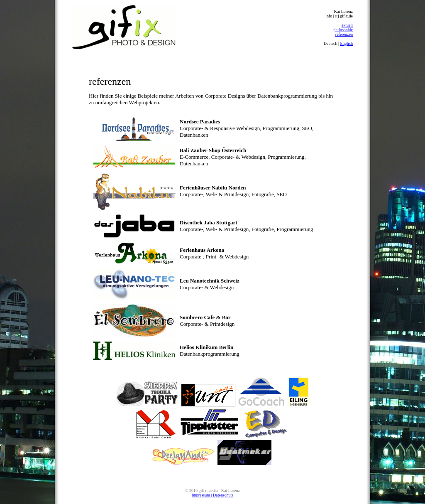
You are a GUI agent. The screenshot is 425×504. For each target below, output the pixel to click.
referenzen (344, 34)
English (346, 43)
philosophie (343, 30)
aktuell (347, 25)
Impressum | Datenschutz (213, 495)
